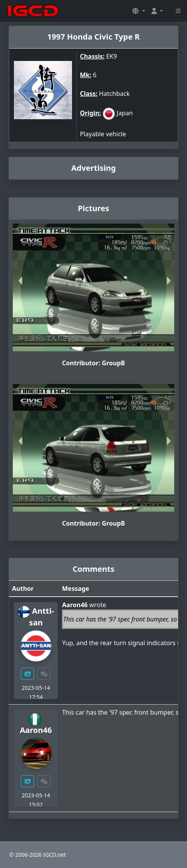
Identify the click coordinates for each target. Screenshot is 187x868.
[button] (139, 11)
